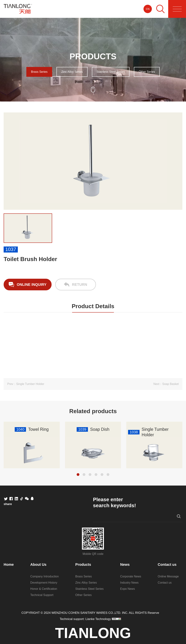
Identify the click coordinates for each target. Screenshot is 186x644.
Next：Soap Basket (166, 384)
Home (9, 565)
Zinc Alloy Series (72, 72)
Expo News (128, 589)
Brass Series (39, 72)
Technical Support (42, 595)
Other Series (147, 72)
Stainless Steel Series (111, 72)
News (125, 565)
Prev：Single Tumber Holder (26, 384)
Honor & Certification (44, 589)
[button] (78, 475)
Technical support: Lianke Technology (85, 619)
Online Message (168, 576)
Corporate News (131, 576)
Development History (44, 583)
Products (83, 565)
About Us (38, 565)
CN (148, 9)
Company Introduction (45, 576)
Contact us (167, 565)
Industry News (129, 583)
